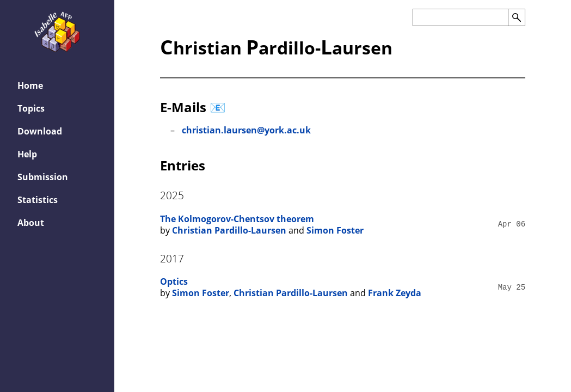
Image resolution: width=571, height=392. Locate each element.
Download (40, 131)
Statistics (38, 200)
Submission (43, 177)
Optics (174, 281)
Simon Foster (335, 230)
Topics (31, 108)
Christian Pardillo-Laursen (229, 230)
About (31, 223)
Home (30, 85)
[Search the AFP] (460, 17)
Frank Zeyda (395, 293)
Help (27, 154)
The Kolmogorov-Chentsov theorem (237, 219)
